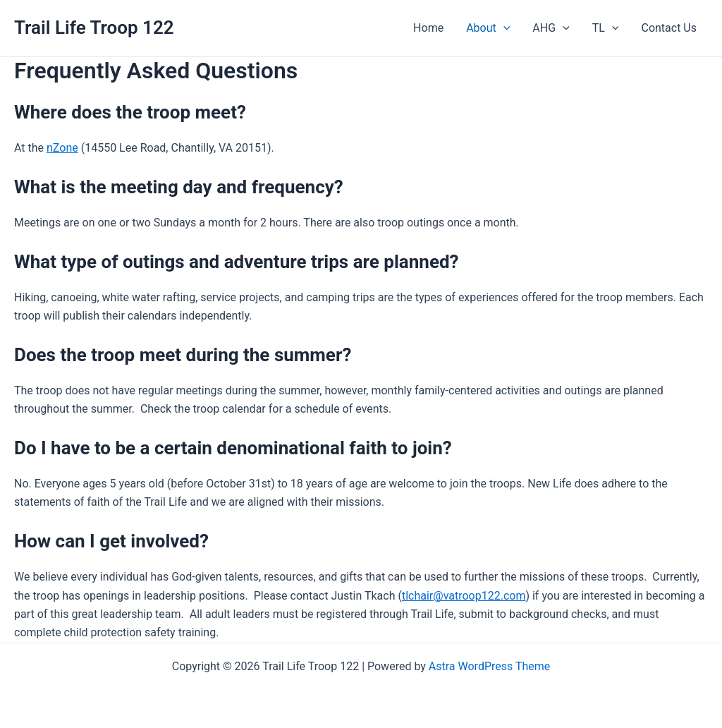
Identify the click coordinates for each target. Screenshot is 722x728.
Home (428, 28)
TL (606, 28)
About (488, 28)
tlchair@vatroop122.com (464, 596)
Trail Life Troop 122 (94, 28)
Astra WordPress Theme (489, 666)
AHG (551, 28)
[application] (503, 28)
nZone (62, 148)
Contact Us (669, 28)
